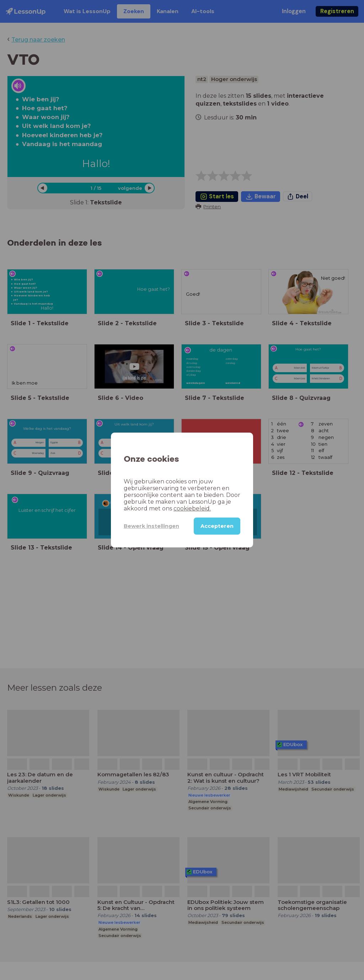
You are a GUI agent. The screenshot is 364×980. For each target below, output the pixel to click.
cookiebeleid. (192, 508)
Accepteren (217, 526)
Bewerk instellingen (151, 526)
